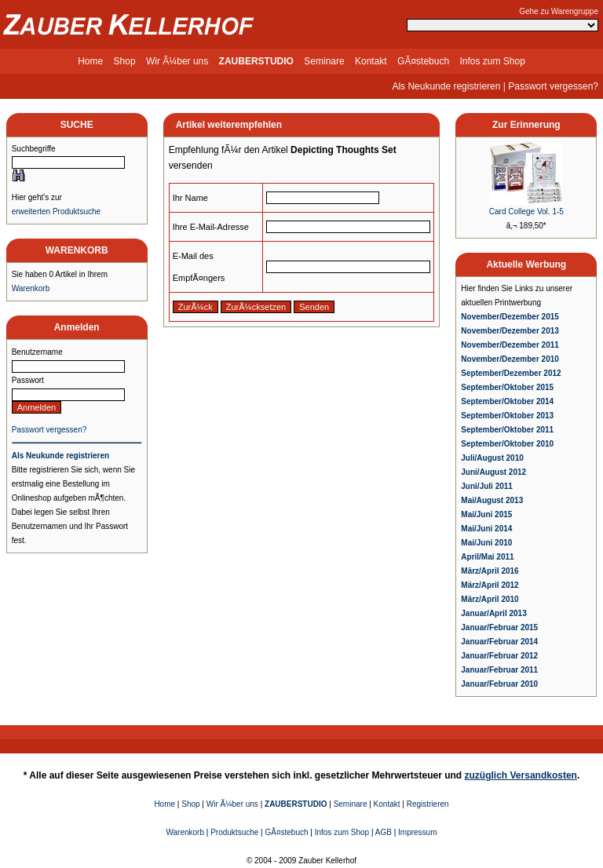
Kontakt (371, 61)
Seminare (324, 61)
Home (90, 61)
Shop (125, 61)
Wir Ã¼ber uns (177, 61)
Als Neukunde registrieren (446, 86)
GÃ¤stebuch (423, 61)
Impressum (417, 832)
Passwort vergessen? (553, 86)
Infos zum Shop (492, 61)
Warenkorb (31, 288)
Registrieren (428, 804)
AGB (384, 832)
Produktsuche (234, 832)
